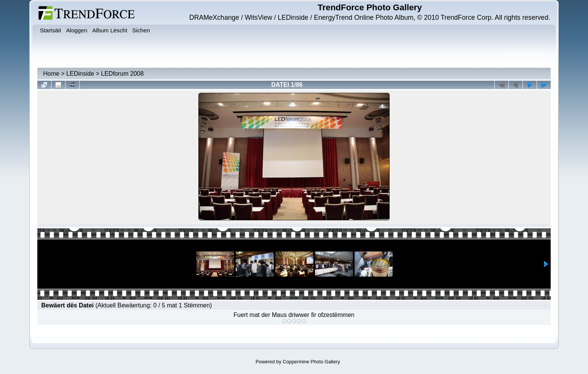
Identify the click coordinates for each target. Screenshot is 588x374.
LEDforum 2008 (122, 74)
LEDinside (80, 74)
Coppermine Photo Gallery (311, 362)
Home (51, 74)
